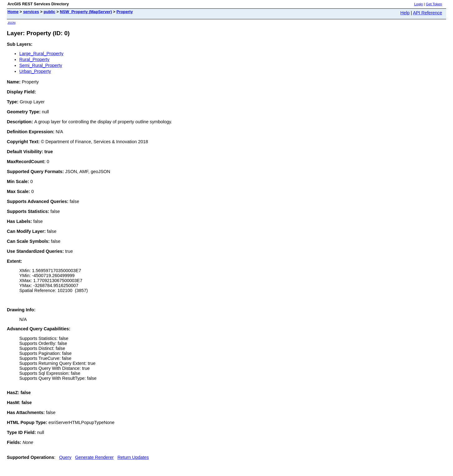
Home (13, 12)
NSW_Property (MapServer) (86, 12)
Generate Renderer (94, 457)
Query (65, 457)
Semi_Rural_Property (41, 65)
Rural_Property (34, 59)
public (50, 12)
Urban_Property (35, 71)
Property (125, 12)
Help (405, 13)
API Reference (427, 13)
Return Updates (133, 457)
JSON (12, 23)
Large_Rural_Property (41, 54)
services (31, 12)
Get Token (434, 4)
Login (418, 4)
